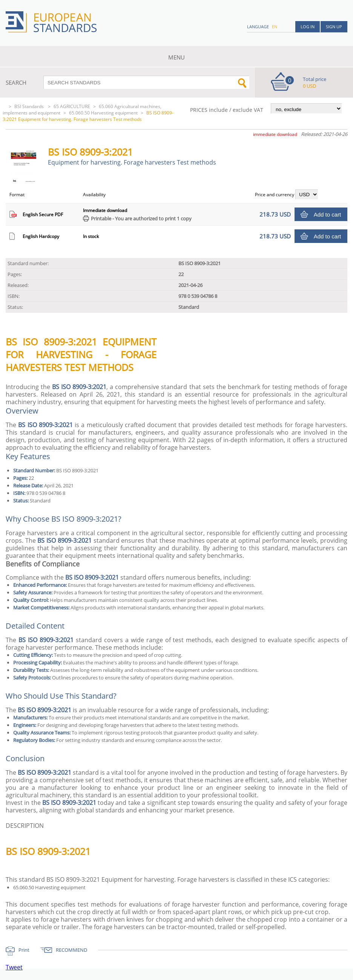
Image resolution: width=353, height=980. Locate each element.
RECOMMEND (71, 950)
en (275, 27)
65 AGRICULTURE (72, 106)
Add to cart (328, 214)
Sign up (334, 27)
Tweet (14, 967)
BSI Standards (30, 106)
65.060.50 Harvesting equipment (103, 113)
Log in (308, 27)
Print (24, 950)
